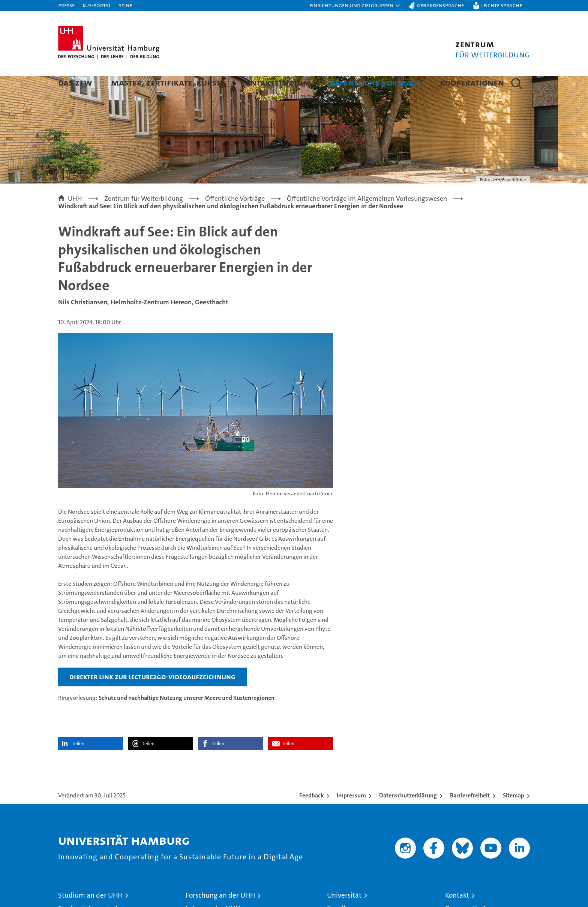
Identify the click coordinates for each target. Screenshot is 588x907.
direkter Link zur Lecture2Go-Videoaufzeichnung (152, 696)
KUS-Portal (97, 5)
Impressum (351, 815)
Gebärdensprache (440, 5)
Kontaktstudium (275, 82)
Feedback (311, 815)
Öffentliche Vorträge (375, 82)
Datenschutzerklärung (408, 815)
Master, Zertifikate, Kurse (166, 82)
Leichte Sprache (502, 5)
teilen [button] (78, 763)
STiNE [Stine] (125, 5)
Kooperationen (472, 82)
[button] (355, 6)
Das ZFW (75, 82)
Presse (66, 5)
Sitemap (514, 815)
